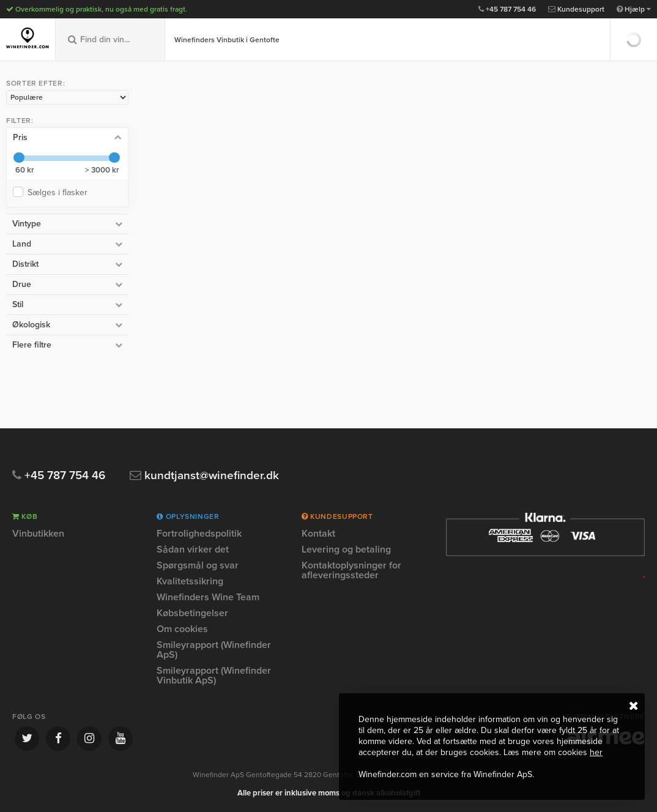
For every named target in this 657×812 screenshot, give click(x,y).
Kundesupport (576, 9)
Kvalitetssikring (190, 581)
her (596, 752)
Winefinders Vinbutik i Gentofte (227, 40)
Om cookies (182, 629)
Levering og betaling (346, 549)
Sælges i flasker (60, 192)
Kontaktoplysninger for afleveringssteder (351, 570)
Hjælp (634, 9)
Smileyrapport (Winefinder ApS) (214, 650)
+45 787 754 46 (507, 9)
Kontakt (318, 534)
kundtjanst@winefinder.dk (204, 476)
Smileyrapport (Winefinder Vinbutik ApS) (214, 676)
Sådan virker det (193, 549)
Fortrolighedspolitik (199, 534)
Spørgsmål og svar (198, 565)
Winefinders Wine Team (208, 597)
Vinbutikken (38, 534)
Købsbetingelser (192, 613)
